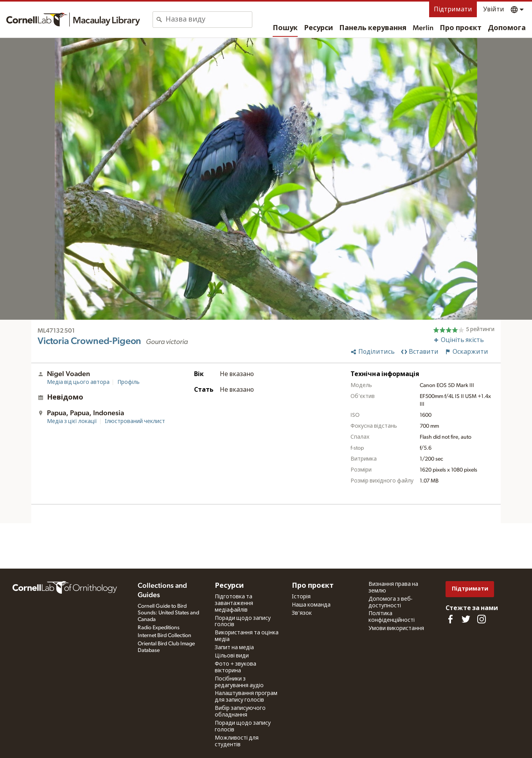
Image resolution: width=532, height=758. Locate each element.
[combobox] (209, 20)
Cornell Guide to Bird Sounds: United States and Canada (168, 613)
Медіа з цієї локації (72, 421)
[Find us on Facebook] (450, 619)
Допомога (507, 28)
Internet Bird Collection (164, 636)
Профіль (129, 382)
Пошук (285, 28)
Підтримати (453, 9)
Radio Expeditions (159, 628)
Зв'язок (302, 613)
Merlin (423, 28)
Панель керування (373, 28)
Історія (301, 597)
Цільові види (232, 656)
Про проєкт (461, 28)
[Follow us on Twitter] (466, 619)
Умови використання (396, 628)
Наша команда (311, 605)
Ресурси (318, 28)
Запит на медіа (234, 648)
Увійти (494, 9)
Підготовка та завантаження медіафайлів (234, 603)
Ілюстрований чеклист (135, 421)
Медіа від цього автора (78, 382)
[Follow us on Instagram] (482, 619)
